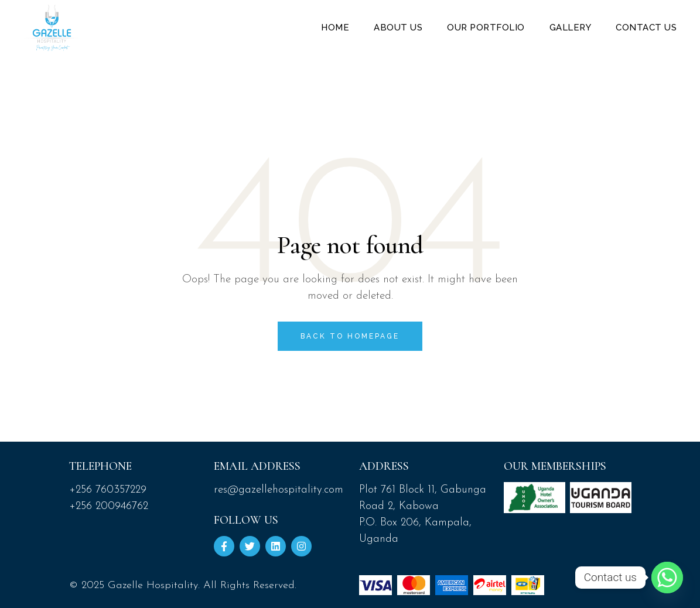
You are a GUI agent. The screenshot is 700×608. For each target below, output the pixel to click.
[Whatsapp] (667, 578)
